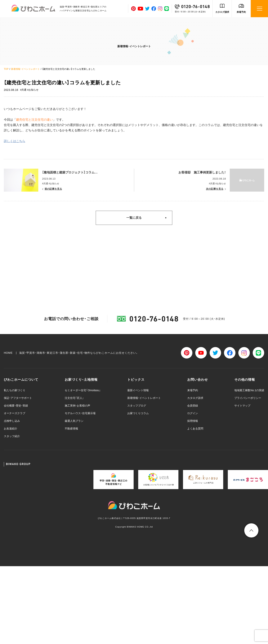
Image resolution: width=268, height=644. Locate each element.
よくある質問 (195, 429)
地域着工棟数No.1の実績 (249, 390)
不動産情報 (71, 429)
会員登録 (193, 406)
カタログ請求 (222, 12)
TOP (6, 69)
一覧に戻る (134, 218)
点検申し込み (12, 421)
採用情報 (193, 421)
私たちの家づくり (15, 390)
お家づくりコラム (138, 413)
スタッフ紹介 (12, 436)
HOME (8, 353)
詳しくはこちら (15, 141)
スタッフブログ (137, 406)
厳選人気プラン (74, 421)
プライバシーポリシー (248, 398)
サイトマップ (242, 406)
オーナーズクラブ (15, 413)
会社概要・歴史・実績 (16, 406)
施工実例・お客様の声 (77, 406)
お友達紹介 (11, 429)
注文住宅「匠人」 (74, 398)
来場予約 (241, 12)
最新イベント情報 (138, 390)
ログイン (193, 413)
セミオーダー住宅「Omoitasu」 (83, 390)
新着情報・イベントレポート (25, 69)
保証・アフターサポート (18, 398)
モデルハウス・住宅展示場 (80, 413)
